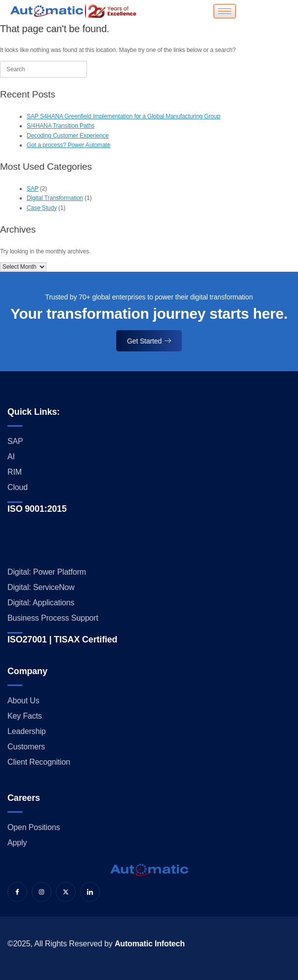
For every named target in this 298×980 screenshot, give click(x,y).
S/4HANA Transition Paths (61, 126)
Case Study (42, 208)
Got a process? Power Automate (68, 145)
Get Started (149, 341)
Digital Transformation (55, 198)
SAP (32, 189)
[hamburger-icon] (225, 11)
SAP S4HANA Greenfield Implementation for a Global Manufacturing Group (124, 116)
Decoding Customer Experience (68, 136)
